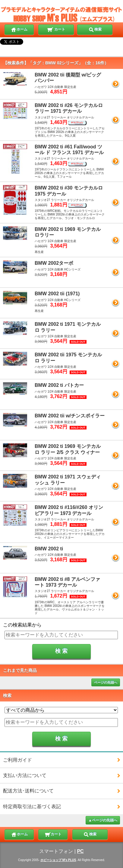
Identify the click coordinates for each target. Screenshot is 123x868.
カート (56, 29)
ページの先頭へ (106, 682)
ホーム (19, 29)
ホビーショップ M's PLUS (58, 860)
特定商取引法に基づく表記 (32, 806)
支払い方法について (25, 775)
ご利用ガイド (17, 760)
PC (80, 851)
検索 (95, 29)
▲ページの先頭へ (103, 820)
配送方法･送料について (28, 791)
